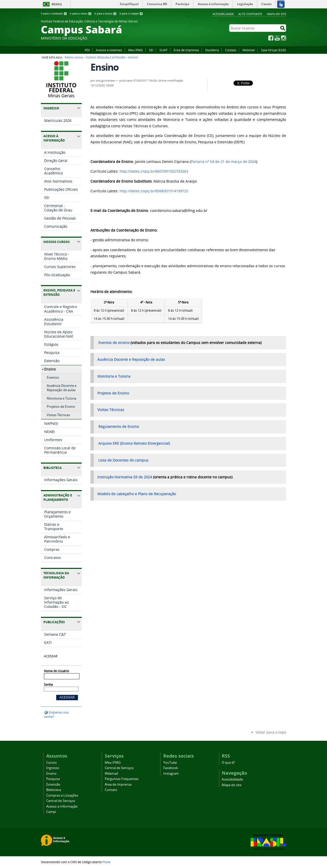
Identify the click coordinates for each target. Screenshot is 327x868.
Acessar (51, 656)
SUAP (163, 50)
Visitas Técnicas (111, 410)
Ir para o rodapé (131, 14)
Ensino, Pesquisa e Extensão (106, 57)
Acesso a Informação (62, 806)
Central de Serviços (61, 801)
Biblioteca (54, 790)
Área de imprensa (186, 50)
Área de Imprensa (118, 784)
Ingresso (53, 768)
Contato (231, 50)
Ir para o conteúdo (54, 14)
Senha (48, 685)
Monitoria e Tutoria (114, 376)
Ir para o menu (81, 14)
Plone (106, 862)
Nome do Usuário (56, 671)
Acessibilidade (223, 14)
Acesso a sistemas (109, 50)
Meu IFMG (136, 50)
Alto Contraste (250, 14)
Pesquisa (53, 779)
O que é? (228, 763)
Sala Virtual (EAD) (274, 50)
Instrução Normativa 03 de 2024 (125, 477)
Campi (51, 812)
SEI (151, 50)
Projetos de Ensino (113, 393)
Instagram (284, 38)
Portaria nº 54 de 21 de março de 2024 (224, 162)
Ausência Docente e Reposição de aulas (131, 360)
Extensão (53, 784)
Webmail (249, 50)
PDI (87, 50)
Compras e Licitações (62, 795)
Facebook (271, 38)
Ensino (51, 774)
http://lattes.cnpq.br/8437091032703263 (154, 171)
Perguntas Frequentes (122, 779)
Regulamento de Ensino (119, 427)
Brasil (57, 4)
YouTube (277, 38)
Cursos (51, 763)
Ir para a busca (106, 14)
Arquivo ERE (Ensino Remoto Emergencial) (134, 443)
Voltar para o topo (271, 732)
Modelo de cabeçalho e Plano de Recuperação (137, 494)
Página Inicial (74, 57)
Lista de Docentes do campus (123, 460)
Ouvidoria (212, 50)
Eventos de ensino (114, 343)
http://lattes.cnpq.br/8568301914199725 (154, 191)
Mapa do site (277, 14)
